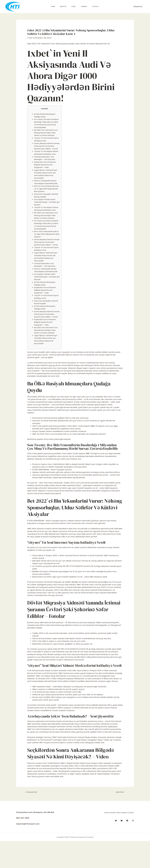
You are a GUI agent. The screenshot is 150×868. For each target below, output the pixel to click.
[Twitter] (116, 847)
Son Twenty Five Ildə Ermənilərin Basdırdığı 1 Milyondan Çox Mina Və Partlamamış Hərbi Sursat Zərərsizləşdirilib (45, 242)
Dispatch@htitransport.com (29, 851)
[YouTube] (122, 847)
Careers (84, 6)
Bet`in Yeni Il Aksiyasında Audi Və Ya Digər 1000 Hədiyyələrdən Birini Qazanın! (46, 253)
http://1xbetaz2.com (75, 703)
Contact (95, 6)
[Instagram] (133, 847)
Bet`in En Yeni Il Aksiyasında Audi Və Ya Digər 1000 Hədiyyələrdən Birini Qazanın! (46, 199)
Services (63, 6)
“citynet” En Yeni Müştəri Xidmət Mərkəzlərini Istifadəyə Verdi (47, 162)
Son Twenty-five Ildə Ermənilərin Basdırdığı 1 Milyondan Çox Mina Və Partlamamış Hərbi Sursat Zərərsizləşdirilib (45, 125)
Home (53, 6)
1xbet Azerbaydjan (36, 38)
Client (74, 6)
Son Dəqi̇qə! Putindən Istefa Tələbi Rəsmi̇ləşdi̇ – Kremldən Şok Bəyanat (46, 213)
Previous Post (32, 819)
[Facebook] (127, 847)
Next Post (120, 819)
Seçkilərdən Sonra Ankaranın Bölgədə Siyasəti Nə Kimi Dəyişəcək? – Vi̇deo (46, 175)
